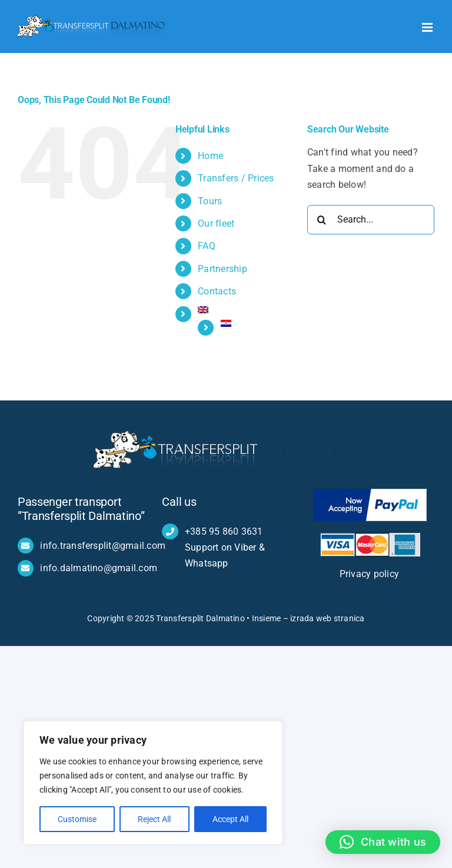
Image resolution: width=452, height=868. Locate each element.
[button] (383, 842)
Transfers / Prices (236, 178)
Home (210, 156)
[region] (153, 783)
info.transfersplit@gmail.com (103, 546)
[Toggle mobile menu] (428, 27)
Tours (210, 201)
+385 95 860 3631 (224, 531)
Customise (77, 819)
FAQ (207, 246)
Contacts (217, 291)
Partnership (222, 269)
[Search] (322, 220)
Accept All (230, 819)
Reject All (154, 819)
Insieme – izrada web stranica (308, 618)
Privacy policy (371, 574)
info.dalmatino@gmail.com (99, 568)
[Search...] (371, 220)
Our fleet (216, 223)
